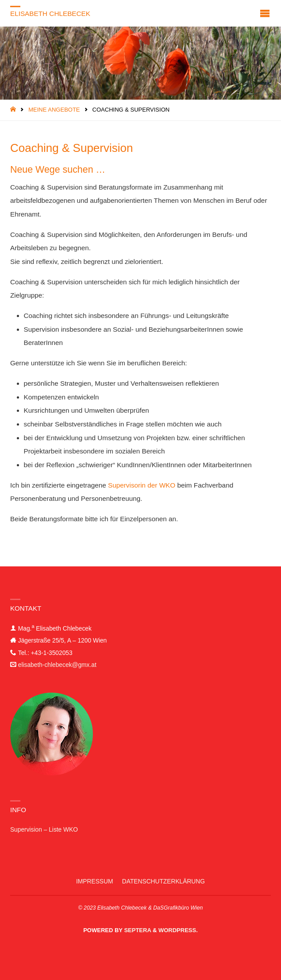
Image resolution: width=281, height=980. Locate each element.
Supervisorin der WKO (142, 485)
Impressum (94, 881)
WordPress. (178, 930)
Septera (137, 930)
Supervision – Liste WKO (44, 830)
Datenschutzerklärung (164, 881)
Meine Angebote (54, 110)
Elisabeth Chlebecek (50, 14)
